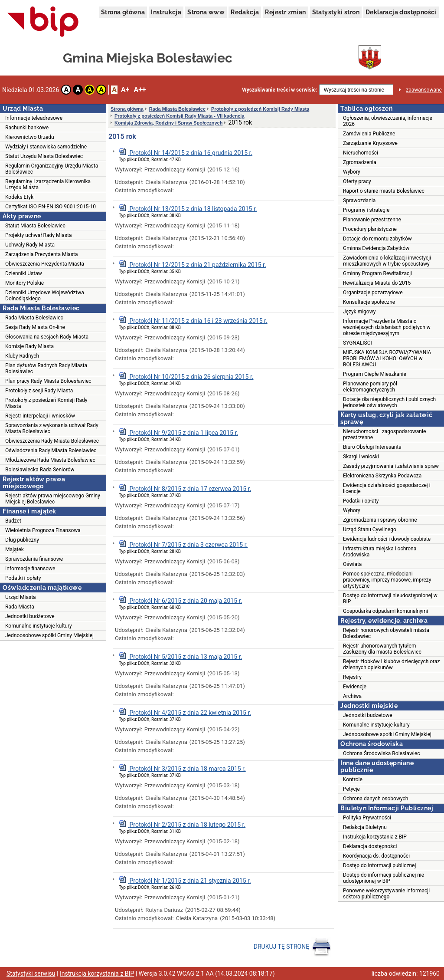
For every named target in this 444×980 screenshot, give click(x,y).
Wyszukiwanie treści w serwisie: (279, 90)
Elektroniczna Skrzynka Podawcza (382, 476)
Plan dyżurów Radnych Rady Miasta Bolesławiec (46, 368)
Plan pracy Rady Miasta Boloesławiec (48, 381)
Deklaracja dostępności (401, 12)
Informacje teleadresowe (34, 118)
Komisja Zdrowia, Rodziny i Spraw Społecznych (168, 123)
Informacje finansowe (30, 569)
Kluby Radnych (22, 356)
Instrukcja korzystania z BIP (375, 837)
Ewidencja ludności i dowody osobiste (387, 539)
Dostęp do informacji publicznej (379, 865)
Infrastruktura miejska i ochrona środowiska (380, 552)
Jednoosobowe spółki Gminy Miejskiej (49, 635)
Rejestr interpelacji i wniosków (40, 416)
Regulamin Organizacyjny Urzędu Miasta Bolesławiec (52, 169)
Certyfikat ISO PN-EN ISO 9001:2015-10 (51, 207)
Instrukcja (166, 12)
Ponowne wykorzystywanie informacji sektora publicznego (386, 894)
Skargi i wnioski (361, 457)
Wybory (352, 172)
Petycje (351, 789)
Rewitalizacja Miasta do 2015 (377, 283)
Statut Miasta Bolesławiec (35, 226)
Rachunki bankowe (27, 128)
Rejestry (352, 677)
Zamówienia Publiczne (369, 134)
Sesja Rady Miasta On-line (35, 327)
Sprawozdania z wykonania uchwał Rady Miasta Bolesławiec (52, 428)
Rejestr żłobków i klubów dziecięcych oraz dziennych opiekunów (391, 664)
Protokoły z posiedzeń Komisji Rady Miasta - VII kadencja (180, 116)
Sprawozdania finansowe (34, 559)
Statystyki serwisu (31, 973)
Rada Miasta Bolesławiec (34, 318)
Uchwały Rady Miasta (30, 245)
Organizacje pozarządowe (373, 293)
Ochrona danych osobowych (375, 799)
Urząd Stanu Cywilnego (370, 529)
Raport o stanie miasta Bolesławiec (384, 191)
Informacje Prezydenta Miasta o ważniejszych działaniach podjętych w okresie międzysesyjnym (387, 327)
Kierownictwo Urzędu (30, 137)
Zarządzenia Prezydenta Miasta (42, 254)
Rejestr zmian (285, 12)
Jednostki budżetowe (30, 616)
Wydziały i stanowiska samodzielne (46, 147)
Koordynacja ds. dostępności (376, 856)
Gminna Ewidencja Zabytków (376, 248)
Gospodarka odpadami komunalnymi (385, 611)
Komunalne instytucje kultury (39, 626)
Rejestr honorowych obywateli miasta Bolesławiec (386, 633)
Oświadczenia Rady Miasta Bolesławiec (51, 451)
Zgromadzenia (360, 162)
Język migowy (359, 312)
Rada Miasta (20, 607)
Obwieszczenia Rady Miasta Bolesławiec (52, 441)
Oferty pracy (357, 181)
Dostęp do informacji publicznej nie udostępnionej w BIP (384, 878)
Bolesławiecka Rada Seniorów (40, 470)
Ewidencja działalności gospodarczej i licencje (387, 488)
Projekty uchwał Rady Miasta (38, 235)
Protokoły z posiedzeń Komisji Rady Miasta (46, 403)
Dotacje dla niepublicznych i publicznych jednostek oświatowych (389, 402)
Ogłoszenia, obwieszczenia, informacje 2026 (388, 121)
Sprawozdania (359, 201)
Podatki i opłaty (23, 578)
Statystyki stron (336, 12)
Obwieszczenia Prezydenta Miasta (45, 264)
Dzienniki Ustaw (24, 273)
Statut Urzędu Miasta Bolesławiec (44, 156)
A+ (125, 90)
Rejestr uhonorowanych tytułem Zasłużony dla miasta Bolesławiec (382, 649)
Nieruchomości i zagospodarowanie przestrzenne (384, 434)
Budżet (13, 521)
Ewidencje (355, 687)
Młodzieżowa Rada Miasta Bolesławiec (50, 460)
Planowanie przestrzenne (372, 220)
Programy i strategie (366, 210)
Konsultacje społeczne (369, 302)
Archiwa (352, 696)
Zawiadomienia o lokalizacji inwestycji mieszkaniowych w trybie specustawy (387, 261)
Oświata (352, 564)
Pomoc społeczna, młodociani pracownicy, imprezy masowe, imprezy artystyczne (387, 580)
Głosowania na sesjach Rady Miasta (47, 337)
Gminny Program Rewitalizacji (377, 273)
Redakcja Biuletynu (365, 827)
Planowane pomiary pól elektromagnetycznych (370, 387)
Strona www (206, 12)
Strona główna (123, 12)
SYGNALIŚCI (357, 343)
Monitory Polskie (24, 283)
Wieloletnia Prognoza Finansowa (43, 530)
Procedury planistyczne (370, 229)
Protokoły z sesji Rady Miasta (39, 391)
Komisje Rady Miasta (29, 346)
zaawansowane (424, 90)
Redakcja (245, 12)
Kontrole (353, 779)
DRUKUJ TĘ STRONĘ (292, 947)
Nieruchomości (361, 153)
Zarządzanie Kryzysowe (370, 143)
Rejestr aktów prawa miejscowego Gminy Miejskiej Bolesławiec (53, 499)
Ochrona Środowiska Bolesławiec (381, 753)
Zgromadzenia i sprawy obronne (380, 520)
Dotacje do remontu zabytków (377, 239)
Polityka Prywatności (367, 818)
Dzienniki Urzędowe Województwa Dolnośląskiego (45, 296)
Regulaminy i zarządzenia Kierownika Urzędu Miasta (48, 184)
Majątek (15, 549)
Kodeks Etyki (20, 197)
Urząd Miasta (21, 597)
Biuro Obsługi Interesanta (372, 447)
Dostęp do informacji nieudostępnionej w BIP (390, 599)
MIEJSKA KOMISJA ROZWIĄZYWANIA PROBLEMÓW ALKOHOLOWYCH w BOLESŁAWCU (387, 358)
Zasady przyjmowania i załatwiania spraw (391, 466)
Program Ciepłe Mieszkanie (375, 374)
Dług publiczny (22, 540)
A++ (140, 90)
